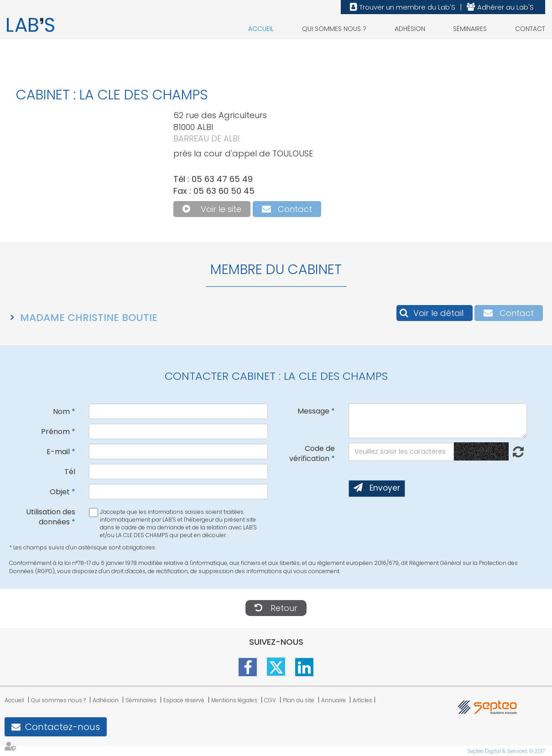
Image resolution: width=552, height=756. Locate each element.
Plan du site (299, 700)
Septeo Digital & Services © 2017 (506, 751)
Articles (362, 700)
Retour (284, 608)
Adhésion (410, 29)
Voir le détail (438, 313)
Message (313, 411)
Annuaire (333, 700)
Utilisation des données (51, 517)
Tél (70, 472)
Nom (61, 412)
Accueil (261, 29)
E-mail (58, 452)
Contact (530, 29)
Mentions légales (234, 700)
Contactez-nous (62, 727)
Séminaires (470, 29)
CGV (270, 700)
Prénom (55, 432)
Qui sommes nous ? (334, 29)
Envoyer (385, 488)
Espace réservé (184, 700)
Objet (60, 492)
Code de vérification (312, 454)
